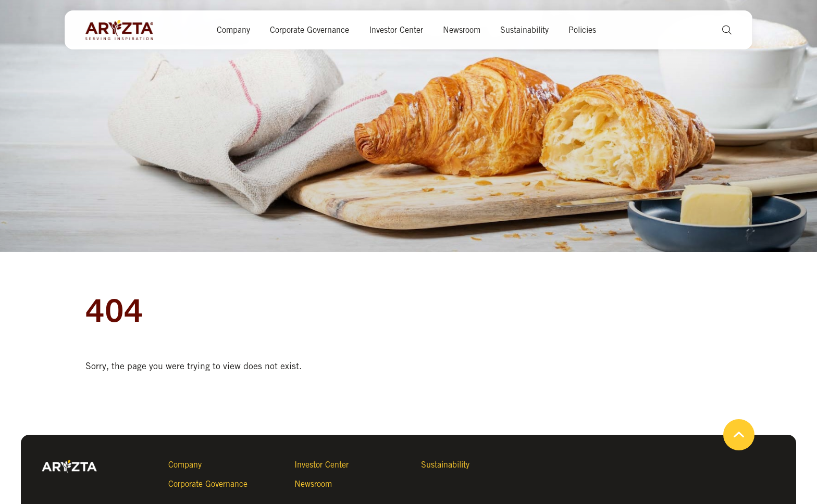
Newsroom (462, 30)
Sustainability (524, 30)
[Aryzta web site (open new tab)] (125, 30)
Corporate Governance (310, 30)
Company (233, 30)
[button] (723, 30)
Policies (582, 30)
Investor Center (396, 30)
